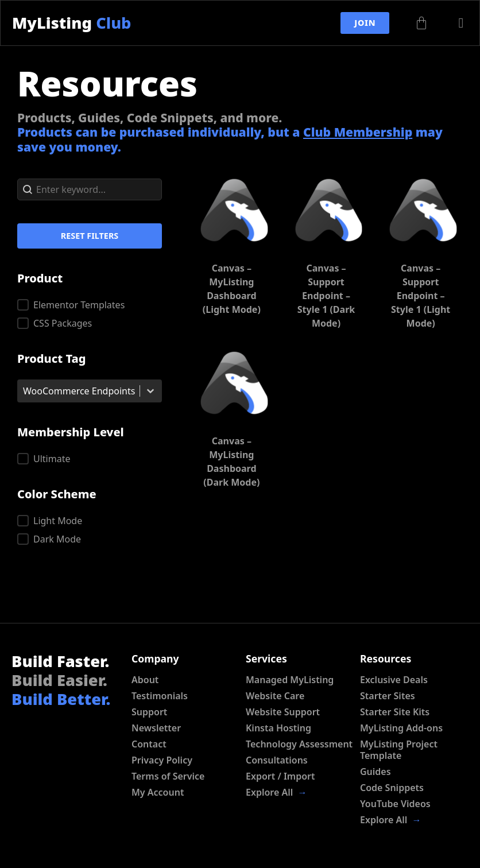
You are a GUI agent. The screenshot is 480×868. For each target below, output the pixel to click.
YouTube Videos (395, 804)
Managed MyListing (290, 680)
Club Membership (358, 132)
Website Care (275, 696)
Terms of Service (168, 776)
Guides (376, 772)
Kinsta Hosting (278, 728)
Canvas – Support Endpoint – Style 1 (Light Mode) (421, 296)
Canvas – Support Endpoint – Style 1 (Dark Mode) (326, 296)
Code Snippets (392, 788)
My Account (158, 792)
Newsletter (156, 728)
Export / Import (280, 776)
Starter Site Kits (395, 712)
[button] (90, 305)
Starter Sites (388, 696)
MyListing (71, 23)
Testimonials (160, 696)
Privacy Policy (162, 760)
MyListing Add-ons (401, 728)
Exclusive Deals (394, 680)
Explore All (276, 792)
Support (149, 712)
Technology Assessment (299, 744)
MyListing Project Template (399, 750)
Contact (149, 744)
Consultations (277, 760)
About (145, 680)
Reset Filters (90, 236)
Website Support (283, 712)
